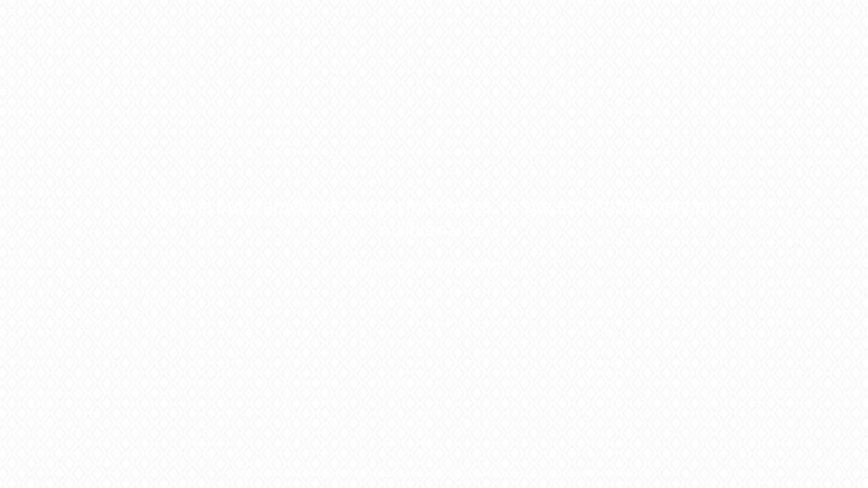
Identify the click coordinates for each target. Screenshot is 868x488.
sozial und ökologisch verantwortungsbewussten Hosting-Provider (454, 473)
